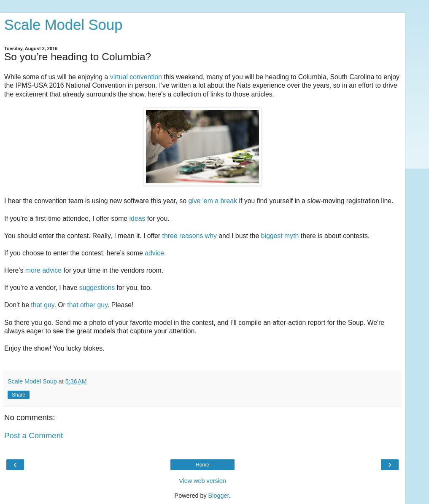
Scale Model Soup (63, 25)
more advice (43, 270)
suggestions (97, 288)
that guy (42, 305)
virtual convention (136, 77)
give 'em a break (213, 201)
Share (19, 395)
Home (202, 465)
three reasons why (190, 236)
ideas (138, 218)
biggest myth (280, 236)
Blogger (219, 496)
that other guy (87, 305)
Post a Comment (34, 436)
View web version (202, 481)
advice (154, 253)
